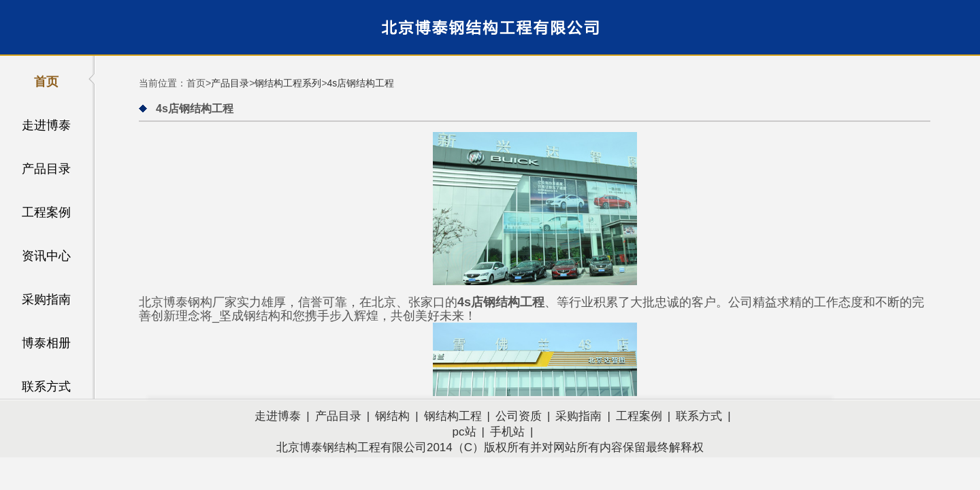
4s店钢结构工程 (361, 83)
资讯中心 (46, 256)
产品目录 (46, 169)
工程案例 (46, 212)
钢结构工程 (453, 416)
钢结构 (392, 416)
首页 (46, 82)
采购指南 (46, 299)
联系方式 (46, 387)
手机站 (507, 432)
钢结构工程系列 (288, 83)
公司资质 (519, 416)
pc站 (464, 432)
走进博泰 (46, 125)
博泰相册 (46, 343)
